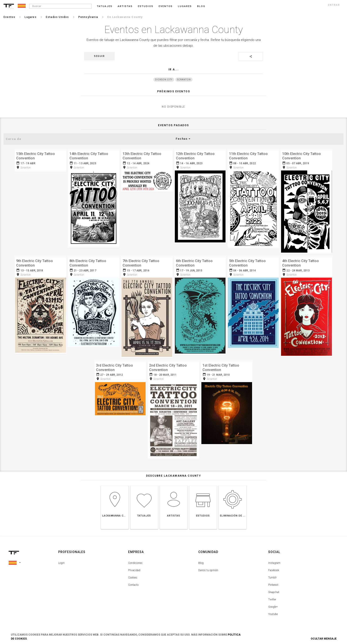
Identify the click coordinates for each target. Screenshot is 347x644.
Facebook (274, 568)
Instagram (274, 561)
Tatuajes (105, 6)
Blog (201, 561)
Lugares (185, 6)
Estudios (146, 6)
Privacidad (134, 568)
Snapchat (274, 590)
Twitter (272, 598)
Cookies (133, 576)
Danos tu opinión (208, 568)
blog (201, 6)
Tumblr (272, 576)
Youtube (273, 612)
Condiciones (135, 561)
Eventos (166, 6)
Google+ (273, 605)
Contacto (133, 583)
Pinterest (273, 583)
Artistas (125, 6)
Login (61, 561)
